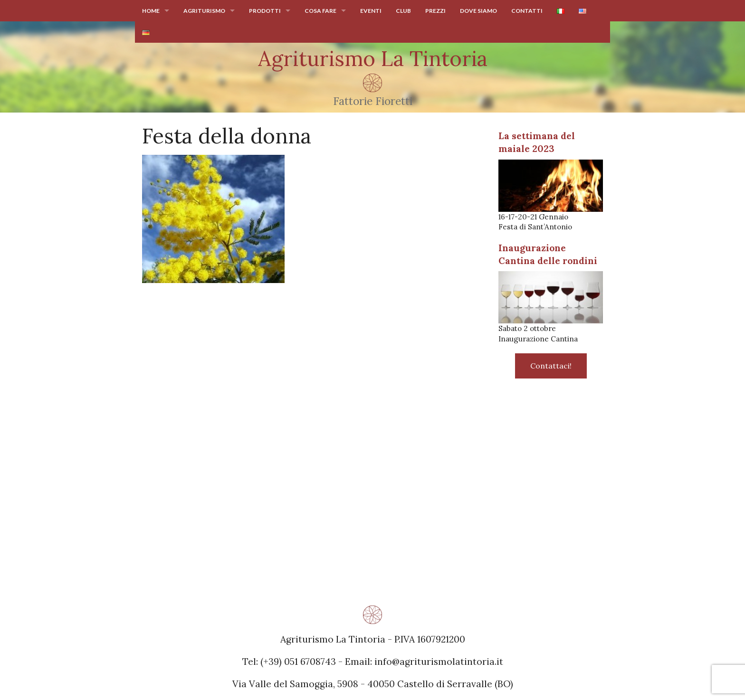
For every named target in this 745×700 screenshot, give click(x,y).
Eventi (371, 11)
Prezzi (435, 11)
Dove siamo (478, 11)
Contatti (527, 11)
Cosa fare (320, 11)
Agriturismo (204, 11)
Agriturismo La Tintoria (373, 58)
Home (151, 11)
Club (403, 11)
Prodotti (265, 11)
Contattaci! (551, 366)
